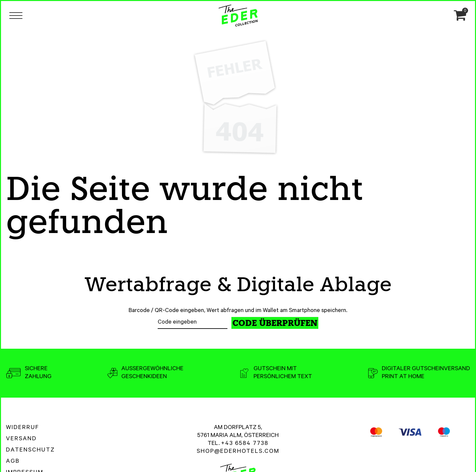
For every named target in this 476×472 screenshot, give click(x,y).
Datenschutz (30, 451)
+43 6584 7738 (245, 444)
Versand (21, 439)
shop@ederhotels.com (238, 452)
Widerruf (22, 428)
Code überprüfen (275, 323)
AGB (13, 462)
